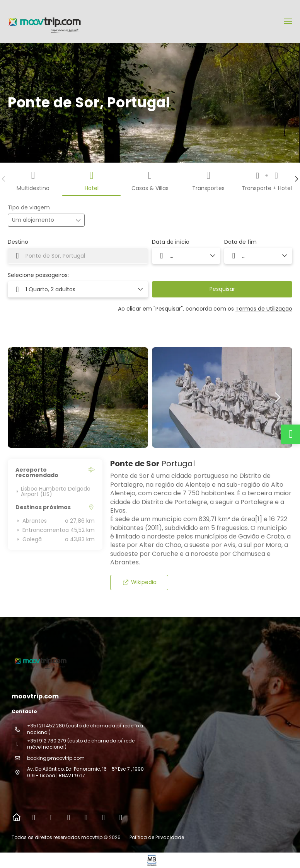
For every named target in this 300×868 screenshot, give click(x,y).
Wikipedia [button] (139, 582)
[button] (4, 179)
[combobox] (78, 256)
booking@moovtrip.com (56, 758)
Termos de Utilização (264, 309)
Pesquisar (222, 289)
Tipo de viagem (29, 208)
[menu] (288, 21)
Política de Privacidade (157, 837)
